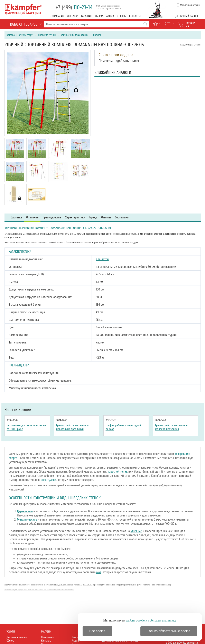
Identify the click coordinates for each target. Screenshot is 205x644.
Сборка (99, 16)
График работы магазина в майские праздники (171, 427)
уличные (136, 531)
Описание (32, 217)
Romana (11, 35)
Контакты (135, 16)
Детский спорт (25, 35)
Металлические (27, 520)
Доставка (73, 16)
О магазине (47, 637)
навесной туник (118, 472)
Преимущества (52, 217)
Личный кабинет (190, 16)
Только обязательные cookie (169, 631)
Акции (110, 16)
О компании (57, 16)
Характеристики (75, 217)
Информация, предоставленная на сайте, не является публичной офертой (39, 590)
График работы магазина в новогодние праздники (72, 427)
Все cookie (97, 631)
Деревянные (25, 511)
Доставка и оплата (17, 637)
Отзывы (122, 16)
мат (99, 572)
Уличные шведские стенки (74, 35)
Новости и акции (18, 410)
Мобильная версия (190, 5)
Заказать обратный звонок (109, 8)
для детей (102, 259)
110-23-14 (74, 7)
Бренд (93, 217)
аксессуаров (48, 480)
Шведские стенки (47, 35)
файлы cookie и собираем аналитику (151, 620)
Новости (76, 637)
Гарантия (87, 16)
